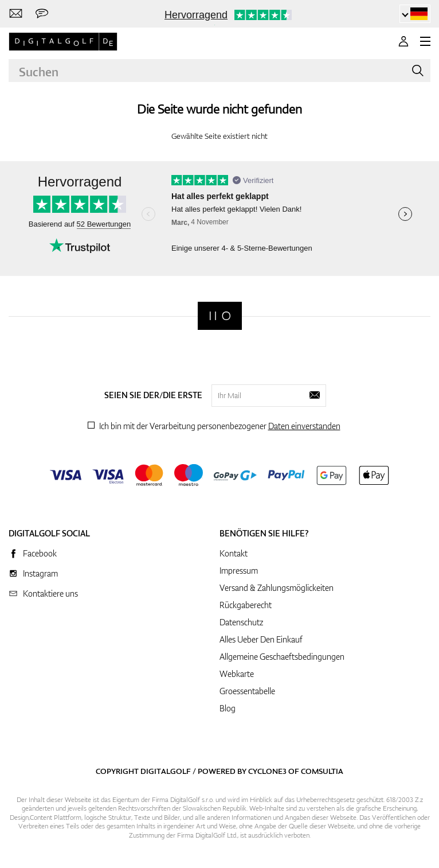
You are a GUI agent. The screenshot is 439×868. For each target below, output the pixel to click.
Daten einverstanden (304, 426)
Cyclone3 (267, 771)
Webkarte (237, 674)
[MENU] (425, 41)
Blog (228, 708)
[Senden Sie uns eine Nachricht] (42, 14)
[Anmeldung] (403, 41)
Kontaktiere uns (50, 593)
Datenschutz (241, 622)
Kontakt (234, 553)
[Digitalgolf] (220, 316)
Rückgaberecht (246, 605)
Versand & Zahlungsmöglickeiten (277, 588)
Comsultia (322, 771)
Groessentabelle (247, 691)
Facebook (40, 553)
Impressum (239, 571)
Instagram (40, 573)
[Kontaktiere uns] (16, 14)
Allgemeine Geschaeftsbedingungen (282, 657)
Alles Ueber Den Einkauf (261, 639)
